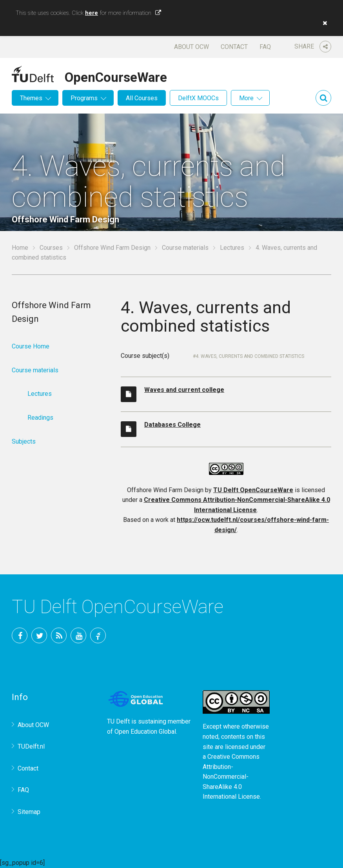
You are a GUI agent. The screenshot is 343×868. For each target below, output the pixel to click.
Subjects (24, 441)
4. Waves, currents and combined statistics (250, 356)
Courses (51, 248)
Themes (31, 98)
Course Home (31, 346)
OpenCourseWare (116, 76)
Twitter (39, 635)
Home (20, 248)
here (92, 13)
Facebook (20, 635)
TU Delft (98, 635)
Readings (40, 418)
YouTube (78, 635)
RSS (59, 635)
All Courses (142, 98)
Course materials (185, 248)
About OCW (191, 47)
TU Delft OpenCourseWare (253, 490)
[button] (323, 23)
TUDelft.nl (31, 746)
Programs (84, 98)
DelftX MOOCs (198, 98)
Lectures (232, 248)
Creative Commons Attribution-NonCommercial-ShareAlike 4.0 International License (231, 777)
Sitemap (29, 812)
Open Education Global (145, 732)
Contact (234, 47)
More (246, 98)
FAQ (265, 47)
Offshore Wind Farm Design (112, 248)
